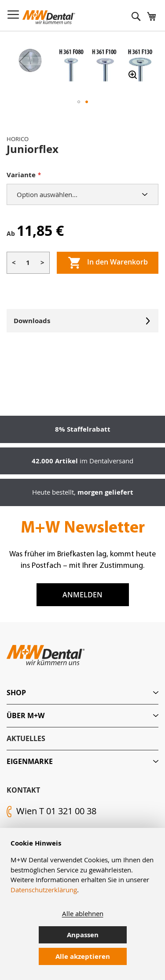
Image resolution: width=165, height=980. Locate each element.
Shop (16, 693)
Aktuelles (26, 738)
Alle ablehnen (83, 913)
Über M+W (26, 715)
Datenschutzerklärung (44, 890)
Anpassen (83, 935)
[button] (24, 61)
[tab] (82, 693)
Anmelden (82, 595)
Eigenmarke (30, 761)
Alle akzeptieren (83, 956)
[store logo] (49, 17)
